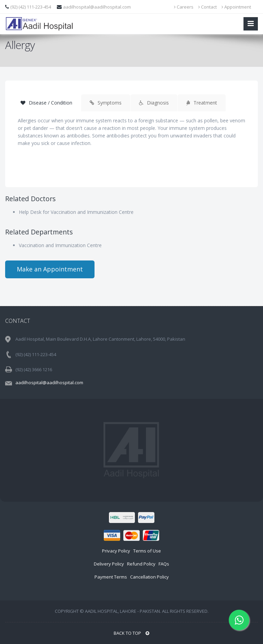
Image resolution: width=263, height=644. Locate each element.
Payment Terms (111, 577)
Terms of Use (147, 551)
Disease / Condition (46, 103)
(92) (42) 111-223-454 (31, 7)
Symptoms (106, 103)
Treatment (202, 103)
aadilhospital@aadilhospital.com (97, 7)
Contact (208, 7)
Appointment (236, 7)
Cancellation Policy (149, 577)
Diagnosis (154, 103)
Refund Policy (141, 564)
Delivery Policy (109, 564)
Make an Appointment (50, 269)
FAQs (164, 564)
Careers (184, 7)
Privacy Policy (116, 551)
